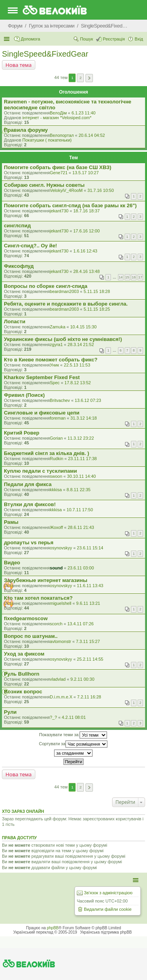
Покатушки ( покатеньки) (47, 140)
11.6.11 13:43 (90, 586)
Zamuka (58, 327)
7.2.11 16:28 (89, 697)
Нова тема (19, 65)
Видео (12, 563)
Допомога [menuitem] (30, 39)
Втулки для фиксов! (30, 504)
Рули (10, 712)
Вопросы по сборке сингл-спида (46, 286)
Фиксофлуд (19, 266)
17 (140, 277)
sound (56, 568)
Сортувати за (73, 744)
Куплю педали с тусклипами (40, 471)
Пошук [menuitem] (86, 39)
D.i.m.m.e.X (61, 697)
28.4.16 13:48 (86, 271)
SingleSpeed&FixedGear (45, 54)
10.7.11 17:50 (80, 510)
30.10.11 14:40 (81, 476)
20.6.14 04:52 (92, 135)
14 (121, 277)
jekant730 (59, 211)
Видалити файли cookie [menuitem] (108, 909)
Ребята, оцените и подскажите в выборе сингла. (66, 304)
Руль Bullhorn (22, 674)
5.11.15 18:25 (97, 309)
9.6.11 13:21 (88, 603)
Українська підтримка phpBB (106, 932)
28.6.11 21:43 (81, 527)
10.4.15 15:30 (83, 327)
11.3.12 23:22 (81, 438)
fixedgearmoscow (26, 618)
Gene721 (59, 173)
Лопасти (15, 321)
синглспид (17, 226)
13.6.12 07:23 (88, 400)
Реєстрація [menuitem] (114, 39)
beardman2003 (64, 291)
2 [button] (81, 78)
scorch (56, 624)
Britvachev (60, 400)
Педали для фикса (28, 484)
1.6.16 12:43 (85, 251)
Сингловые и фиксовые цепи (42, 413)
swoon (56, 476)
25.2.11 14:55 (90, 659)
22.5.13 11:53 (77, 365)
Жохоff (56, 527)
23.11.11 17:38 (83, 459)
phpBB (53, 928)
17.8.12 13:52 (77, 383)
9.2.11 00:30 (83, 679)
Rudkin (56, 459)
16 (134, 277)
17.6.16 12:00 (86, 231)
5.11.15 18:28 (97, 291)
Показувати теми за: (73, 735)
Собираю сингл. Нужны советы (44, 185)
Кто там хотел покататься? (38, 598)
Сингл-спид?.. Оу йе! (30, 246)
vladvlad (58, 679)
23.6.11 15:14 (90, 548)
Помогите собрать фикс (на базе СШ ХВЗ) (58, 167)
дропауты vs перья (29, 542)
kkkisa (56, 490)
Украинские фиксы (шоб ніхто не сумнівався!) (63, 339)
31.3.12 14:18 (84, 418)
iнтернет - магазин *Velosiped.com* (57, 118)
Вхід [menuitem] (139, 39)
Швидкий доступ (7, 39)
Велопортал (62, 135)
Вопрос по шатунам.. (31, 636)
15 (127, 277)
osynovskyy (61, 548)
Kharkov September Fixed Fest (42, 377)
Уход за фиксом (24, 654)
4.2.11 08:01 (74, 717)
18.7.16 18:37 (86, 211)
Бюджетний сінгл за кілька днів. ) (46, 453)
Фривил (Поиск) (24, 395)
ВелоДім (58, 113)
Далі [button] (89, 78)
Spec (55, 383)
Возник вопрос (23, 692)
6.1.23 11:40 (83, 113)
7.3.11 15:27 (88, 641)
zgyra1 (56, 344)
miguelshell (61, 603)
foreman (58, 418)
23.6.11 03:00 (81, 568)
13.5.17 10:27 (86, 173)
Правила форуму (26, 130)
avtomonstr (60, 641)
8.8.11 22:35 (79, 490)
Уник (54, 365)
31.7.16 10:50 (101, 190)
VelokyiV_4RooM (66, 190)
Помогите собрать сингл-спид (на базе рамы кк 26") (70, 205)
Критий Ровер (22, 433)
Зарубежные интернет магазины (46, 580)
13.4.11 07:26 (81, 624)
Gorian (56, 438)
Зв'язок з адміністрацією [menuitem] (108, 893)
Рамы (11, 522)
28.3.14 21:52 (81, 344)
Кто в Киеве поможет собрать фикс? (51, 360)
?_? (53, 717)
